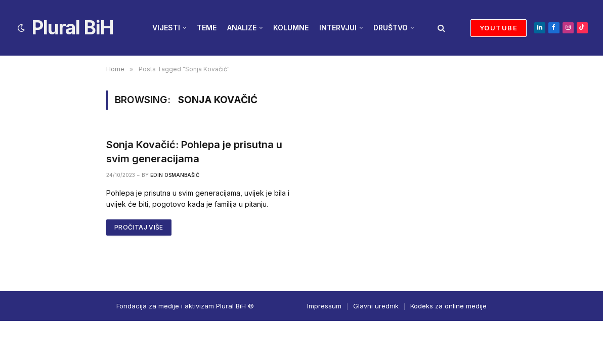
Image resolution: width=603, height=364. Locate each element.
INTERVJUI (338, 28)
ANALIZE (242, 28)
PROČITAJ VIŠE (139, 227)
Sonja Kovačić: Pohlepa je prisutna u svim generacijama (194, 151)
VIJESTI (166, 28)
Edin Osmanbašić (175, 175)
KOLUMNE (291, 28)
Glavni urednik (376, 306)
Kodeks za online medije (448, 306)
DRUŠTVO (391, 28)
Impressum (324, 306)
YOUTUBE (499, 28)
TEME (207, 28)
